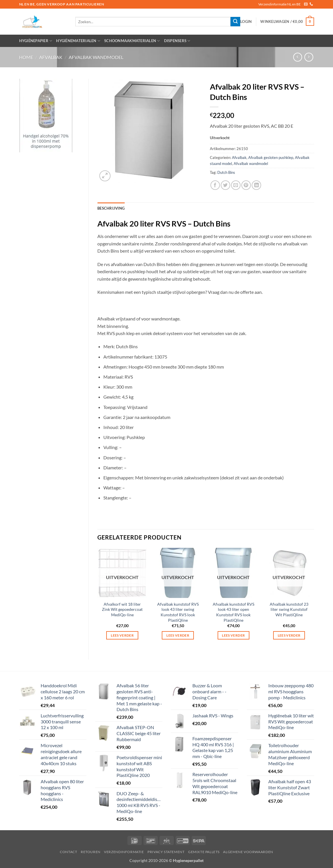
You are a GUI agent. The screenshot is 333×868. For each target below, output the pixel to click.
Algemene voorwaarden (248, 852)
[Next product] (298, 57)
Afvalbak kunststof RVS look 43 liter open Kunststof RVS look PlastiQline (234, 612)
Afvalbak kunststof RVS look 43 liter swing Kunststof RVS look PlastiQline (178, 612)
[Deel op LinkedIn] (256, 185)
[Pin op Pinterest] (246, 185)
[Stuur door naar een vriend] (236, 185)
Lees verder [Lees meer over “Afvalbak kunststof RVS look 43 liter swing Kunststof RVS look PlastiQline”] (178, 635)
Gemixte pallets (204, 852)
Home (26, 57)
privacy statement (166, 852)
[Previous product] (309, 57)
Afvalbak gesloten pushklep (271, 158)
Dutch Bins (226, 172)
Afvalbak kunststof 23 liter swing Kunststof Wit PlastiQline (289, 609)
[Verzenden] (235, 22)
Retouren (91, 852)
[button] (246, 21)
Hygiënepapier (36, 41)
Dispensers (177, 41)
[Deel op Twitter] (225, 185)
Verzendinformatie (124, 852)
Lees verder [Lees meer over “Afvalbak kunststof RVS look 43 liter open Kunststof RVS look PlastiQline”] (233, 635)
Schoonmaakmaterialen (132, 41)
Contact (68, 852)
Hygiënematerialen (78, 41)
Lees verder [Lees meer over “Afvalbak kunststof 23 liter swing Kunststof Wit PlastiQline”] (289, 635)
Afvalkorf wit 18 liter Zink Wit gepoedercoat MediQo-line (122, 609)
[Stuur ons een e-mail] (306, 4)
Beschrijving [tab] (111, 208)
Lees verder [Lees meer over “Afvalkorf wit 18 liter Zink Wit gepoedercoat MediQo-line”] (122, 635)
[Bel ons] (311, 4)
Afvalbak (51, 57)
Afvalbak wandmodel (96, 57)
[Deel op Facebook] (215, 185)
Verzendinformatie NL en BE (279, 4)
